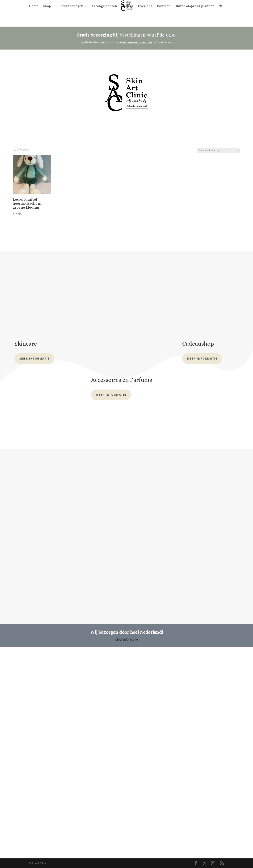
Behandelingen (71, 6)
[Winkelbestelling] (219, 150)
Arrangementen (104, 6)
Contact (163, 6)
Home (34, 6)
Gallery (127, 6)
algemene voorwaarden (136, 42)
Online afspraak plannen (194, 6)
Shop (47, 6)
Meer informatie (34, 358)
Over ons (145, 6)
